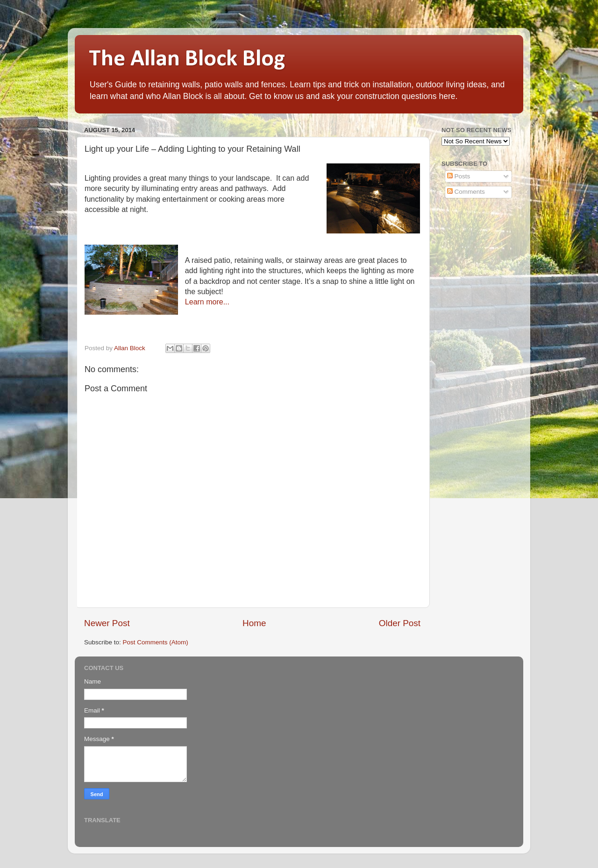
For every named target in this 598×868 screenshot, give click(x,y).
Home (254, 623)
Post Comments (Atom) (156, 642)
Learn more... (207, 302)
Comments (466, 192)
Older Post (400, 623)
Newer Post (107, 623)
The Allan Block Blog (187, 60)
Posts (459, 176)
